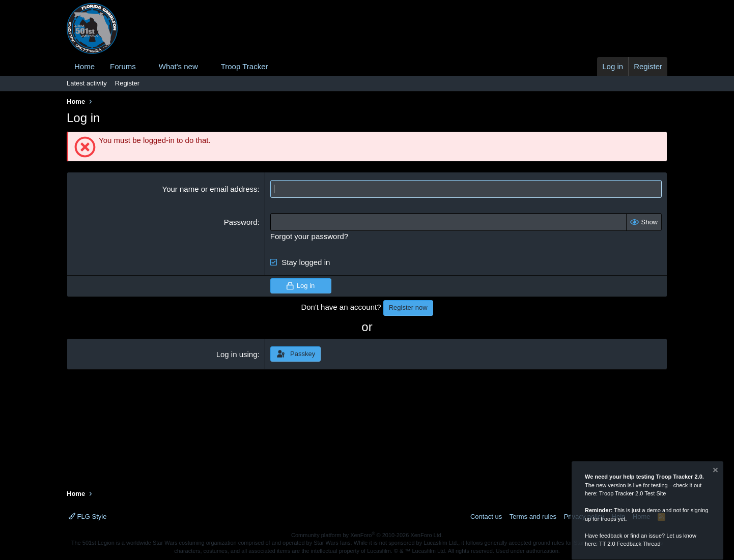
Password (241, 222)
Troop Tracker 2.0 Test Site (632, 494)
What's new (178, 66)
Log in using (237, 354)
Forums (123, 66)
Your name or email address (210, 189)
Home (84, 66)
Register (127, 83)
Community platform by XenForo (367, 535)
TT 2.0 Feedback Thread (630, 544)
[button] (144, 66)
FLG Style (88, 517)
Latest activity (87, 83)
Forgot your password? (309, 236)
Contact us (486, 517)
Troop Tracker (245, 66)
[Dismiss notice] (715, 472)
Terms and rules (533, 517)
